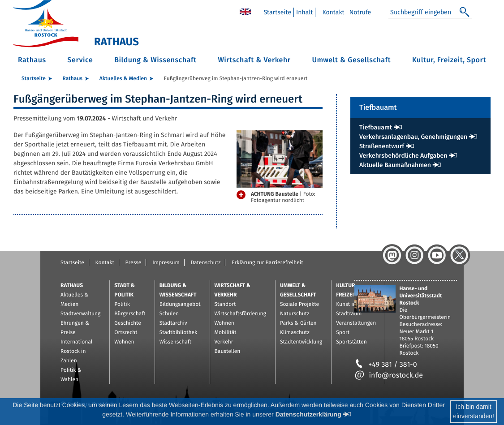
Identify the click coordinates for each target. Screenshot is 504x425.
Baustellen (228, 352)
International (76, 342)
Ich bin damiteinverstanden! (474, 411)
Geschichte (128, 323)
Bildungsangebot (180, 305)
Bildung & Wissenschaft (155, 60)
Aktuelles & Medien (123, 79)
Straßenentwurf (382, 146)
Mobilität (226, 333)
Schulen (169, 314)
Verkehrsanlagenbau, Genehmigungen (413, 137)
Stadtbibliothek (179, 333)
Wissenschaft (175, 342)
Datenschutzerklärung (308, 414)
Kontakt (333, 12)
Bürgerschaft (130, 314)
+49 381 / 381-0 (386, 365)
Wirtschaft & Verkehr (254, 60)
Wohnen (124, 342)
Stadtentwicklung (301, 342)
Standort (225, 305)
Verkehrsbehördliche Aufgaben (403, 156)
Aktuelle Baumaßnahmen (395, 165)
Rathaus (32, 60)
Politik (122, 305)
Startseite (277, 12)
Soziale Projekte (299, 305)
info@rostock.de (389, 376)
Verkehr (224, 342)
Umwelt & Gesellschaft (351, 60)
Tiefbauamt (376, 127)
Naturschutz (295, 314)
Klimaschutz (295, 333)
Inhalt (304, 12)
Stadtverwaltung (80, 314)
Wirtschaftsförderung (240, 314)
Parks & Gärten (298, 323)
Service (80, 60)
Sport (343, 333)
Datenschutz (205, 263)
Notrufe (360, 12)
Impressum (166, 263)
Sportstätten (351, 342)
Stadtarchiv (173, 323)
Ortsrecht (126, 333)
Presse (134, 263)
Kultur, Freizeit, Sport (449, 60)
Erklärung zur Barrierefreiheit (267, 263)
